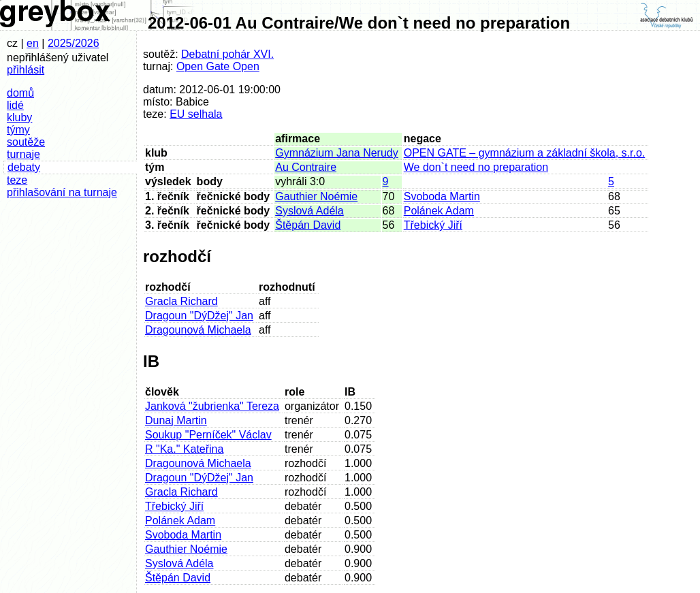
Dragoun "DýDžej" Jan (199, 316)
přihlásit (26, 70)
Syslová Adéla (309, 211)
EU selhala (196, 114)
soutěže (26, 142)
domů (20, 93)
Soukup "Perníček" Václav (208, 435)
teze (17, 180)
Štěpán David (308, 225)
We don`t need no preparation (476, 167)
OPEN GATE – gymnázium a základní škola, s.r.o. (525, 153)
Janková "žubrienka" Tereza (212, 406)
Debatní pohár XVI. (227, 54)
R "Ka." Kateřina (184, 449)
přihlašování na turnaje (62, 192)
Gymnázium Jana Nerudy (337, 153)
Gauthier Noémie (316, 196)
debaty (24, 167)
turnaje (23, 154)
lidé (15, 105)
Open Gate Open (218, 66)
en (33, 43)
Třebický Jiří (433, 225)
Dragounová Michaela (198, 330)
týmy (18, 130)
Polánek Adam (439, 211)
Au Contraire (306, 167)
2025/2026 (74, 43)
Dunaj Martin (176, 420)
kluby (19, 117)
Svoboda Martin (442, 196)
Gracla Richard (181, 301)
